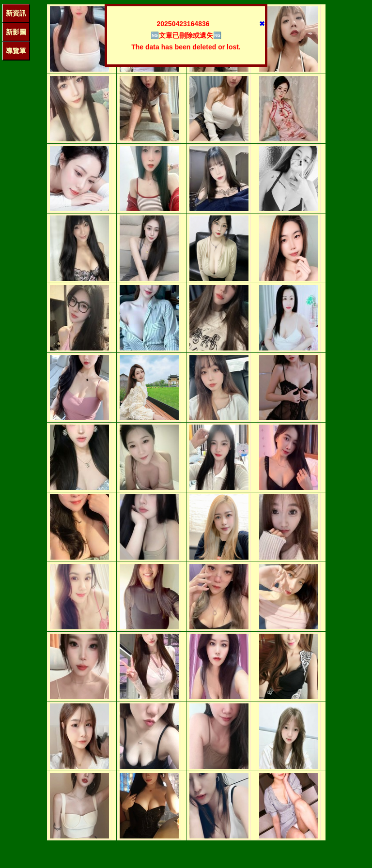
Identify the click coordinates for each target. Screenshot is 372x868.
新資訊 (16, 13)
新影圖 (16, 32)
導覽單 (16, 51)
